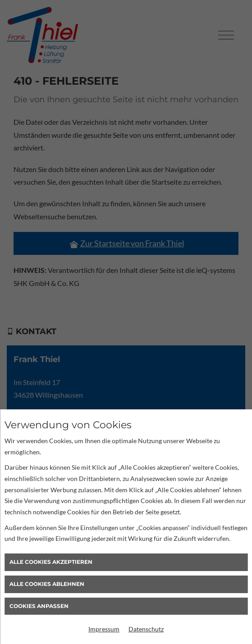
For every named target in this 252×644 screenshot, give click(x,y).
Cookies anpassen (39, 606)
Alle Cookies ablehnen (47, 584)
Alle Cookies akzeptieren (51, 562)
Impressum (104, 629)
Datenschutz (146, 629)
